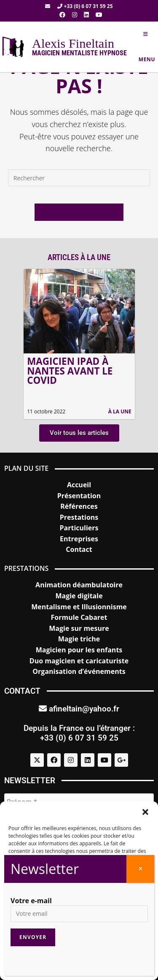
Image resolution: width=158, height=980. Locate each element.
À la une (120, 411)
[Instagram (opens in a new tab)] (75, 15)
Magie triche (79, 639)
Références (79, 506)
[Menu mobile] (146, 47)
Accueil (79, 485)
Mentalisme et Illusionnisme (79, 607)
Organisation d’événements (79, 671)
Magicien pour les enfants (79, 650)
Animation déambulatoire (79, 585)
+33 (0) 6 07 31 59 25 (85, 6)
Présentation (79, 496)
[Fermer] (140, 869)
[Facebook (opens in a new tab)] (62, 15)
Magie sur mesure (79, 628)
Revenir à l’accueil (79, 212)
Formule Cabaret (79, 617)
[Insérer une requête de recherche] (79, 178)
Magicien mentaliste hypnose (79, 53)
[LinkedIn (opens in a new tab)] (86, 15)
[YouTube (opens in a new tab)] (97, 15)
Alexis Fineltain (73, 43)
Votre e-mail (31, 901)
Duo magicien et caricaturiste (79, 661)
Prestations (79, 517)
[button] (145, 812)
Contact (79, 549)
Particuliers (79, 528)
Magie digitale (79, 596)
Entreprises (79, 539)
